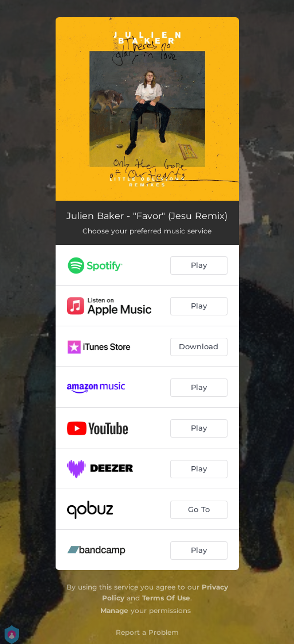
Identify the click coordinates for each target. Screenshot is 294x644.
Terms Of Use (166, 598)
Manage (114, 610)
